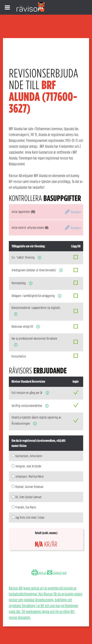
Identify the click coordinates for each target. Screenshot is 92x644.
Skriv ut (39, 573)
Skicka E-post (56, 573)
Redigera (73, 212)
